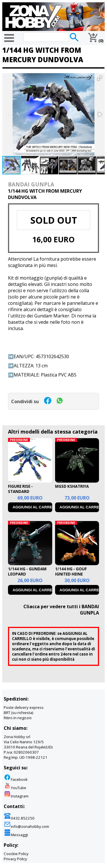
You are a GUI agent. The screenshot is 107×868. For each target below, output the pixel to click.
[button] (100, 78)
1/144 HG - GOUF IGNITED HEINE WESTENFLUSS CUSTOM (71, 577)
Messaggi (16, 835)
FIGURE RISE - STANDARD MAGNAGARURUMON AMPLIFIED (28, 494)
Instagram (16, 796)
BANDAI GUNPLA (31, 184)
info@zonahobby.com (26, 826)
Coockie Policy (16, 854)
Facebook (16, 779)
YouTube (15, 788)
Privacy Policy (15, 859)
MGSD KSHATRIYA (72, 486)
